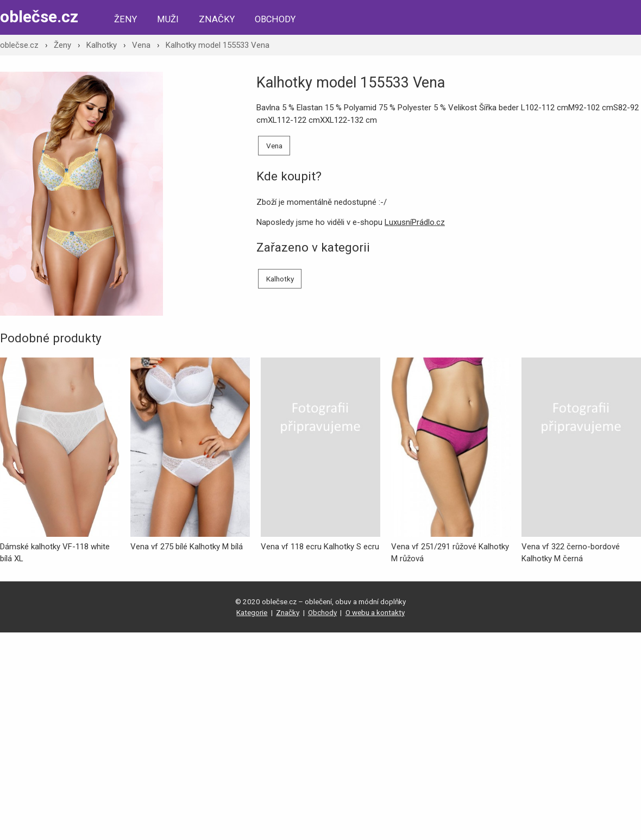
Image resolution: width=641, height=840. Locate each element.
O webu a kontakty (375, 612)
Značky (217, 19)
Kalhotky (102, 45)
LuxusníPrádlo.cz (415, 222)
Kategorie (252, 612)
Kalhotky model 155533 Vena (218, 45)
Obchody (275, 19)
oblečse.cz (39, 17)
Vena (141, 45)
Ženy (125, 19)
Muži (168, 19)
